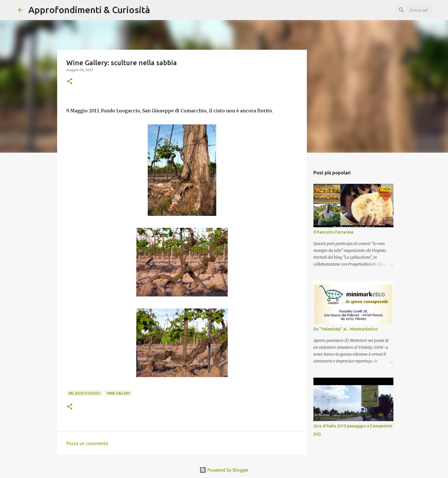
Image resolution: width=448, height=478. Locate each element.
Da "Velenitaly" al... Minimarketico (346, 329)
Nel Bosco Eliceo (84, 393)
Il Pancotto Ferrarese (333, 232)
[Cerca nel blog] (401, 10)
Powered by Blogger (224, 470)
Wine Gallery (118, 393)
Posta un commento (87, 443)
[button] (70, 82)
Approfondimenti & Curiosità (89, 10)
